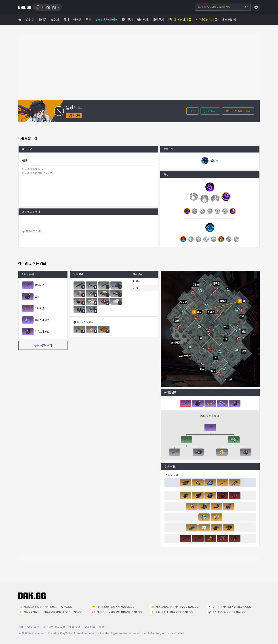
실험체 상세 (74, 116)
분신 (80, 107)
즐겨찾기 (210, 111)
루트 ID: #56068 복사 (238, 111)
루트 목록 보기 (43, 345)
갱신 (192, 111)
